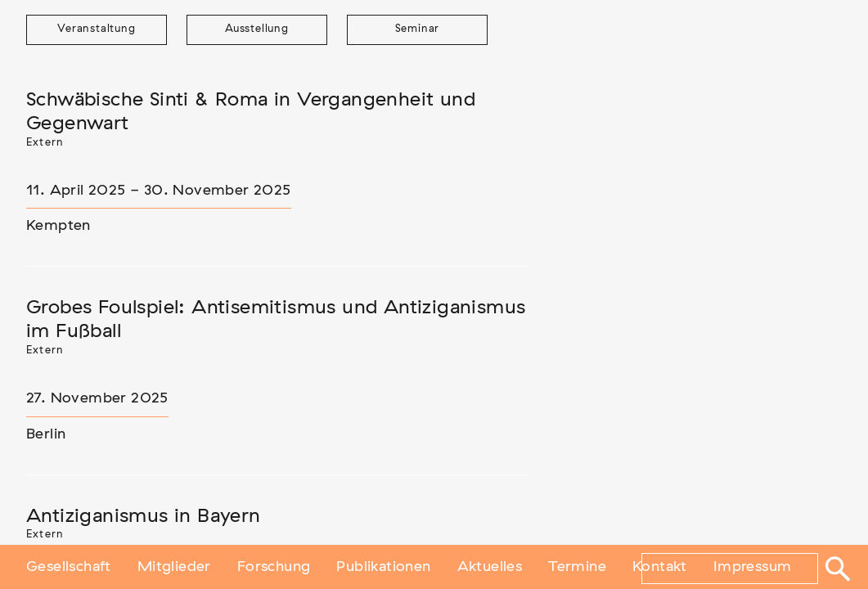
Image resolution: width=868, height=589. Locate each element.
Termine (577, 567)
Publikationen (383, 567)
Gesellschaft (69, 567)
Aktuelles (490, 567)
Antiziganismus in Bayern (144, 516)
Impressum (753, 567)
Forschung (274, 567)
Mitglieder (174, 567)
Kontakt (660, 567)
